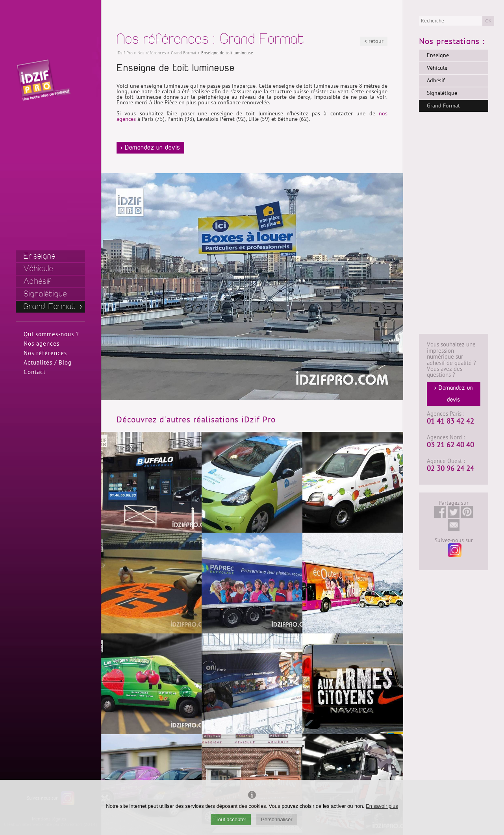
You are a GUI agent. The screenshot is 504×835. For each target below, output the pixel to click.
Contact (35, 372)
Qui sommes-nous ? (51, 334)
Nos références (45, 353)
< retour (374, 41)
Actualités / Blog (48, 363)
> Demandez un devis (150, 148)
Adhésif (38, 281)
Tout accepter (231, 819)
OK (488, 21)
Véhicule (38, 269)
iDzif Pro (125, 53)
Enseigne (40, 256)
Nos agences (42, 344)
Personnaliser (277, 819)
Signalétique (45, 294)
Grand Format (50, 306)
